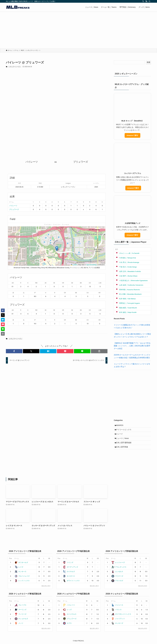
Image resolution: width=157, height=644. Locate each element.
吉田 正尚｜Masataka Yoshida (128, 271)
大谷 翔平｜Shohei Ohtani (126, 276)
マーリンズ (20, 610)
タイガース (69, 576)
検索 (149, 62)
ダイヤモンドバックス (121, 614)
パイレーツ (13, 206)
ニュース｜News (123, 441)
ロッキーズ (117, 623)
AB (13, 283)
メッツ (19, 623)
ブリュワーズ (14, 209)
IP (35, 293)
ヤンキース (20, 572)
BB (81, 283)
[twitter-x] (143, 1)
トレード (120, 436)
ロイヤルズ (69, 572)
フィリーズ (20, 614)
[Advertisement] (78, 30)
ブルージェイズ (22, 576)
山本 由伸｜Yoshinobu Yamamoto (129, 285)
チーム (17, 558)
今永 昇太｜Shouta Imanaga (127, 262)
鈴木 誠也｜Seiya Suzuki (126, 312)
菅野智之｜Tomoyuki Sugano (128, 303)
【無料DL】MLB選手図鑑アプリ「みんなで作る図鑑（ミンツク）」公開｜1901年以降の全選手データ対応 (132, 346)
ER (65, 293)
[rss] (146, 1)
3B (54, 283)
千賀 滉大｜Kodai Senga (126, 267)
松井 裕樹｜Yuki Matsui (125, 299)
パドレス (116, 610)
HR (63, 283)
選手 (117, 249)
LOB (100, 283)
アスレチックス (119, 567)
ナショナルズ (21, 619)
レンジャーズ (118, 562)
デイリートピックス (125, 431)
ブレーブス (20, 605)
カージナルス (70, 614)
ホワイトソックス (71, 581)
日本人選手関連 (123, 451)
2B (46, 283)
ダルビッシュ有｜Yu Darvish (127, 253)
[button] (57, 249)
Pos (11, 558)
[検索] (150, 1)
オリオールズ (21, 562)
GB (49, 558)
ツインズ (68, 562)
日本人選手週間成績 (125, 446)
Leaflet (74, 265)
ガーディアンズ (70, 567)
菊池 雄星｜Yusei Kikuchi (126, 308)
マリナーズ (117, 576)
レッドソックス (22, 581)
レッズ (67, 610)
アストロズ (117, 581)
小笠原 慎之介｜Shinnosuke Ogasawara (131, 281)
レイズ (19, 567)
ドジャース (117, 605)
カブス (67, 623)
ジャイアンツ (118, 619)
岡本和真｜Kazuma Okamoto (128, 290)
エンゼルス (117, 572)
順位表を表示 (46, 586)
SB (72, 283)
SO (90, 283)
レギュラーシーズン (15, 67)
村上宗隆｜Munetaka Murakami (128, 294)
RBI (36, 283)
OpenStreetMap (91, 265)
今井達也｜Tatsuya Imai (126, 258)
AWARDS (121, 426)
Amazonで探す (132, 135)
